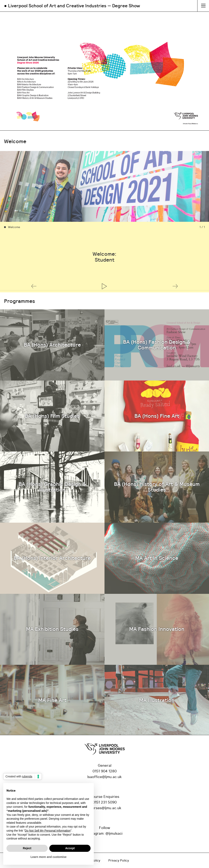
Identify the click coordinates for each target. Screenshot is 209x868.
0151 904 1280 (105, 771)
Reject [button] (27, 848)
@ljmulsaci (114, 834)
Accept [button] (70, 848)
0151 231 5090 (105, 802)
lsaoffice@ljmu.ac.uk (104, 777)
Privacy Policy (119, 861)
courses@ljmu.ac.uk (105, 808)
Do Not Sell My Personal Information (48, 831)
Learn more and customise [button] (49, 857)
